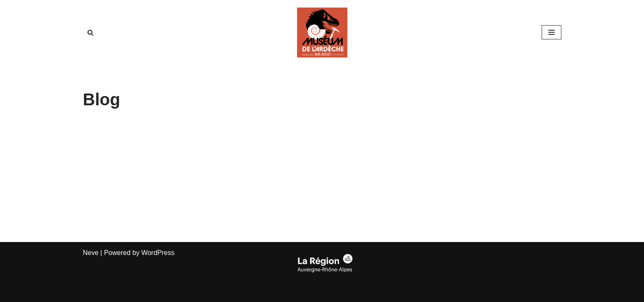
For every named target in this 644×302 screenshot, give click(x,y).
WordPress (158, 253)
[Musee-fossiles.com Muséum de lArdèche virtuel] (322, 33)
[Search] (90, 33)
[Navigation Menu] (551, 32)
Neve (91, 253)
